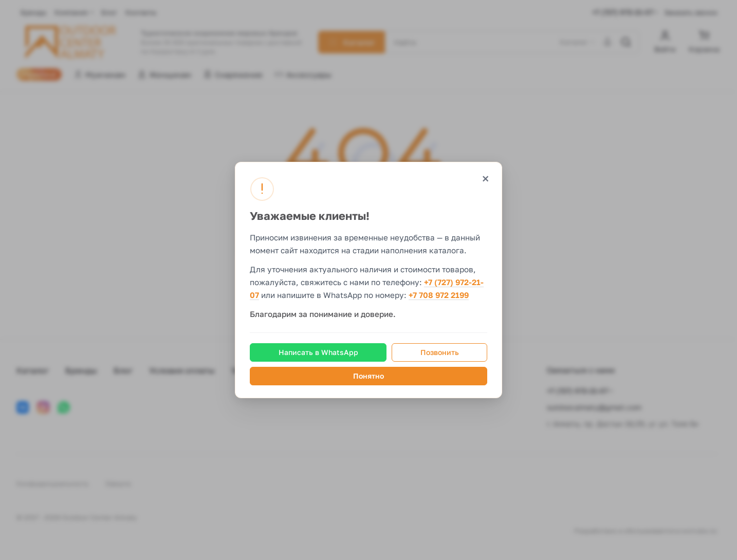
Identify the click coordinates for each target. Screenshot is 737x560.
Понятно (368, 376)
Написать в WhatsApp (318, 352)
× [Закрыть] (485, 179)
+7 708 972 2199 (439, 295)
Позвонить (440, 352)
